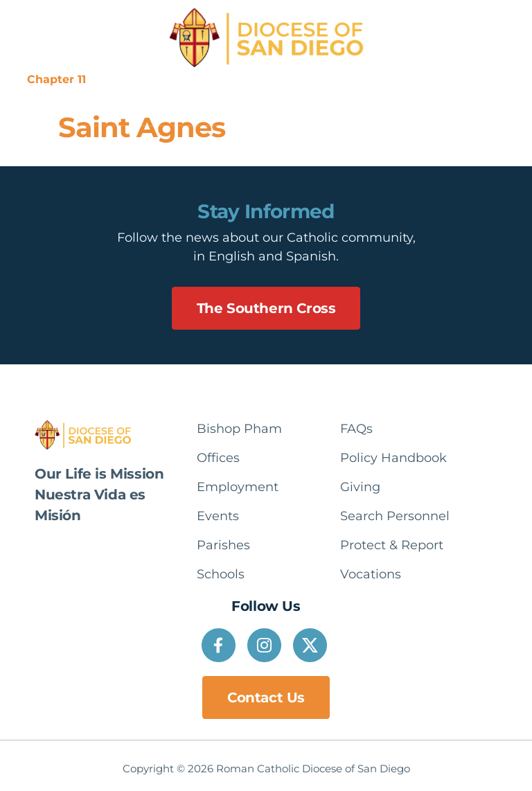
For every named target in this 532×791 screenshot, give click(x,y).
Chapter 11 (56, 79)
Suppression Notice (154, 79)
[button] (247, 107)
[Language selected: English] (476, 80)
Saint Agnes (142, 127)
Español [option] (476, 79)
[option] (476, 80)
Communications (271, 79)
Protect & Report (379, 79)
